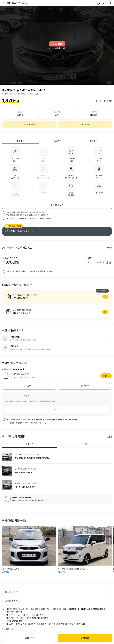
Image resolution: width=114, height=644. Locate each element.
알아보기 (57, 297)
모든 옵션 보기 (57, 205)
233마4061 (17, 3)
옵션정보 (20, 141)
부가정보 (94, 141)
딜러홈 (105, 376)
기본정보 (57, 141)
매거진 (84, 444)
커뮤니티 (30, 444)
